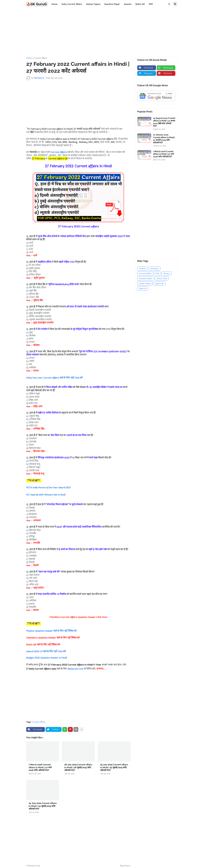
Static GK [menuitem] (140, 4)
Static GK (143, 288)
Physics (167, 273)
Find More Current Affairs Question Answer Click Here (78, 617)
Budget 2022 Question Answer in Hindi (47, 658)
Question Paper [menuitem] (112, 4)
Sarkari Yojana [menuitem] (93, 4)
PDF (158, 273)
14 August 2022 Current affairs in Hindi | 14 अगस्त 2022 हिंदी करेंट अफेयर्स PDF (164, 122)
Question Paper (146, 278)
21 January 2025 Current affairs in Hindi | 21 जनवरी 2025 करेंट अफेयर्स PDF (164, 139)
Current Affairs (40, 58)
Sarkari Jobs (162, 278)
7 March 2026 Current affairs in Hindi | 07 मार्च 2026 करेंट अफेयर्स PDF (40, 767)
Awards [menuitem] (128, 4)
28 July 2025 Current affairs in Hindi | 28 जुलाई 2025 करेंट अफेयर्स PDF (78, 767)
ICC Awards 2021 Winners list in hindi (46, 495)
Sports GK (160, 283)
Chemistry (154, 268)
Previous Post (34, 866)
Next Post (124, 866)
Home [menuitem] (55, 4)
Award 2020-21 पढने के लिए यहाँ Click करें (46, 651)
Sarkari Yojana (145, 283)
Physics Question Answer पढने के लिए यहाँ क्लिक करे (52, 631)
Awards (142, 268)
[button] (169, 4)
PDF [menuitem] (151, 4)
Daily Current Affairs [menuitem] (72, 4)
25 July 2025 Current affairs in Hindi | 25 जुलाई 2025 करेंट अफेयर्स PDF (114, 767)
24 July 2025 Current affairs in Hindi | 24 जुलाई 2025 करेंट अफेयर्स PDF (43, 806)
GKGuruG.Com (75, 669)
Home (29, 58)
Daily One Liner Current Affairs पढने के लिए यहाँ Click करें (55, 378)
